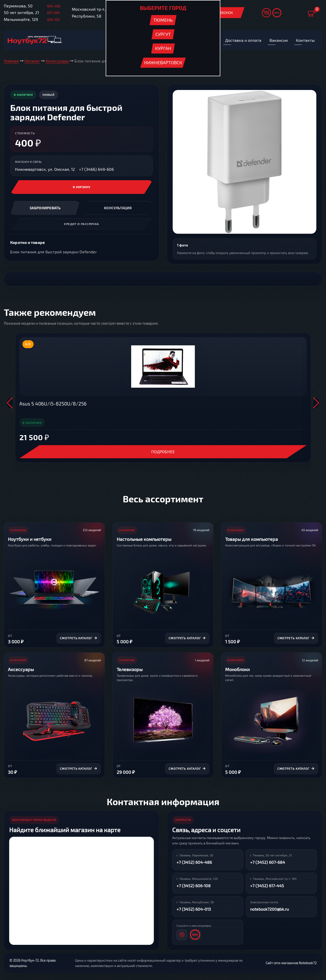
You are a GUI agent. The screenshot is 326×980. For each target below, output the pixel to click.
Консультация (118, 208)
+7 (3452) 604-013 (194, 910)
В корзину (82, 187)
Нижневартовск (163, 62)
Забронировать (45, 208)
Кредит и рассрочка (81, 224)
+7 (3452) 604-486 (194, 863)
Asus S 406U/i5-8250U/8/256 (53, 404)
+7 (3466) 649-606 (96, 170)
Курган (163, 48)
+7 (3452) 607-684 (268, 863)
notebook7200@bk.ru (269, 910)
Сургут (163, 34)
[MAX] (195, 935)
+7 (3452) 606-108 (194, 886)
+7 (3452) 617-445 (267, 886)
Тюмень (163, 20)
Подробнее (163, 452)
